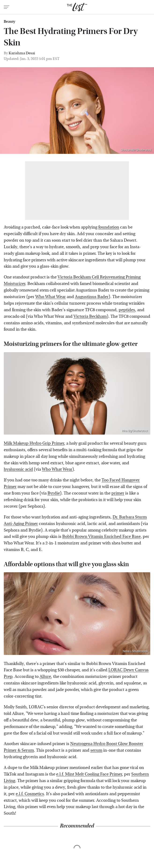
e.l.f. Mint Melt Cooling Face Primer (89, 774)
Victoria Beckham (90, 316)
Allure (45, 677)
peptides (127, 310)
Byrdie (54, 493)
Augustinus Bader (92, 297)
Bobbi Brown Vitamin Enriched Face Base (101, 537)
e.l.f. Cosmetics (30, 794)
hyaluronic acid (18, 469)
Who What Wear (51, 297)
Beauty (9, 22)
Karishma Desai (22, 53)
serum (96, 750)
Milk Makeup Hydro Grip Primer (34, 443)
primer (118, 493)
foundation (109, 227)
